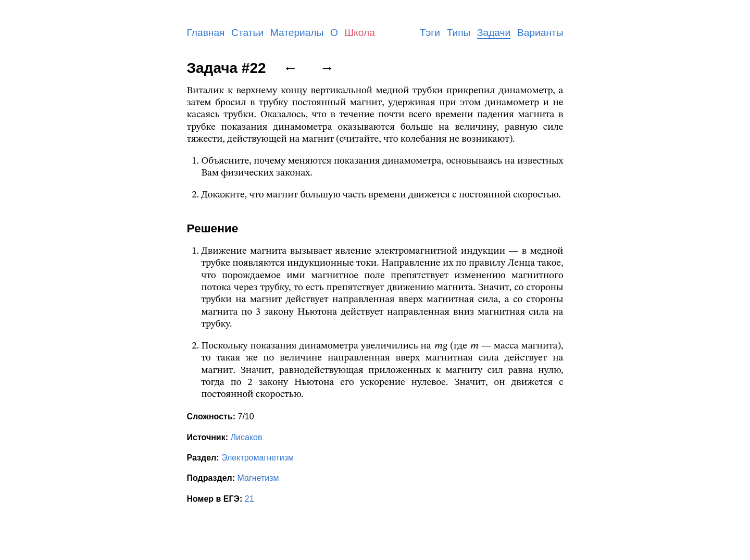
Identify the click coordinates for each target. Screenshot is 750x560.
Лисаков (246, 437)
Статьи (247, 33)
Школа (360, 33)
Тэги (430, 33)
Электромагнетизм (258, 458)
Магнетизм (258, 478)
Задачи (494, 33)
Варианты (540, 33)
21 (249, 499)
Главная (206, 33)
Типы (459, 33)
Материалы (297, 33)
